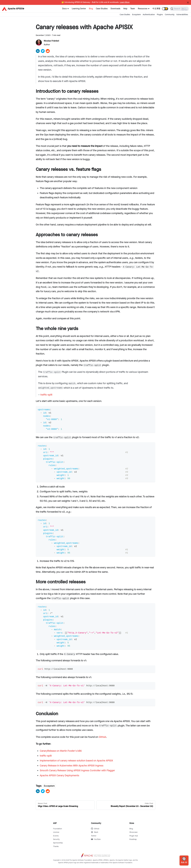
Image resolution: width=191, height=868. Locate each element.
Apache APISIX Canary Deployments (59, 776)
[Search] (179, 9)
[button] (165, 9)
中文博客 (156, 9)
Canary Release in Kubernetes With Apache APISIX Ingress (72, 766)
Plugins (160, 14)
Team (133, 9)
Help (125, 9)
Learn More (125, 2)
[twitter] (43, 52)
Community (170, 14)
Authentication (149, 14)
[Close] (188, 2)
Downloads (115, 9)
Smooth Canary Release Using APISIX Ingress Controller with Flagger (77, 771)
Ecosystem (136, 14)
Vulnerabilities (182, 14)
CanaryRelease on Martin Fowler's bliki (61, 751)
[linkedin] (38, 52)
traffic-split (46, 395)
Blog (91, 9)
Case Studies (102, 9)
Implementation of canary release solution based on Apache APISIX (76, 761)
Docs (64, 9)
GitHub (102, 737)
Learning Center (79, 9)
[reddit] (48, 52)
